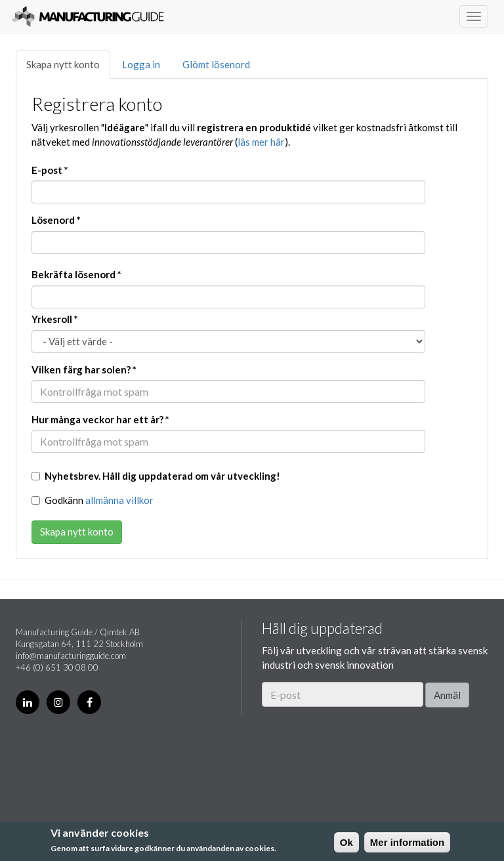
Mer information (407, 842)
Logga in (141, 64)
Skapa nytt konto (63, 64)
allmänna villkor (119, 500)
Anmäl (447, 695)
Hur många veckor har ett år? (100, 419)
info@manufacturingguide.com (71, 656)
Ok (346, 842)
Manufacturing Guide (88, 16)
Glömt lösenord (216, 64)
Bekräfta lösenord (76, 274)
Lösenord (56, 220)
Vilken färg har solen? (84, 369)
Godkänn (93, 500)
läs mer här (261, 142)
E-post (50, 170)
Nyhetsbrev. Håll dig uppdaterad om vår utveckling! (156, 476)
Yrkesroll (55, 319)
